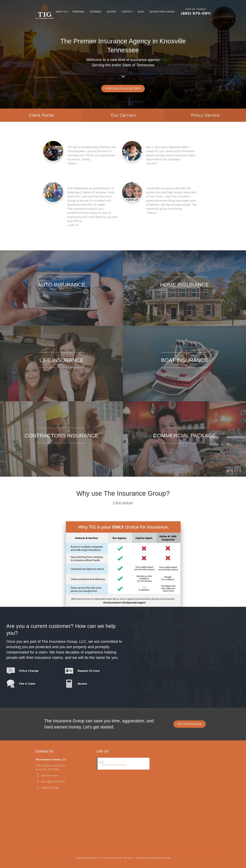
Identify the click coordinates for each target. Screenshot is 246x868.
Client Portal (41, 115)
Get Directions (50, 776)
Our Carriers (123, 115)
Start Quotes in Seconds (123, 89)
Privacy (129, 858)
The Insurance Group (114, 764)
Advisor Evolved (160, 858)
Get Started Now (190, 724)
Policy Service (205, 115)
